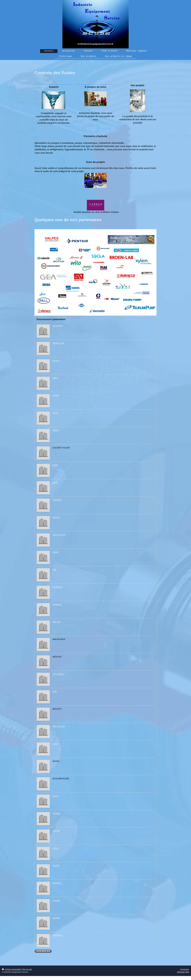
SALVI (55, 744)
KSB (54, 570)
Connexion (185, 969)
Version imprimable (12, 969)
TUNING (57, 813)
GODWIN (57, 500)
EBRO (55, 378)
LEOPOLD (57, 587)
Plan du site (27, 969)
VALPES (56, 831)
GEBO (55, 465)
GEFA (55, 483)
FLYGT (56, 413)
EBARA (56, 361)
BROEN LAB (58, 343)
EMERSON (57, 935)
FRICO (56, 430)
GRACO (56, 517)
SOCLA (56, 796)
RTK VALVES (59, 726)
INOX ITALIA (59, 535)
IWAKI (56, 552)
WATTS (56, 866)
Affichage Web (183, 972)
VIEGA (56, 848)
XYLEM (56, 901)
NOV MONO (58, 674)
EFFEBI (56, 395)
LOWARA (57, 604)
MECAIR (57, 622)
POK (55, 692)
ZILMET (56, 918)
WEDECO (57, 883)
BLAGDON (58, 326)
